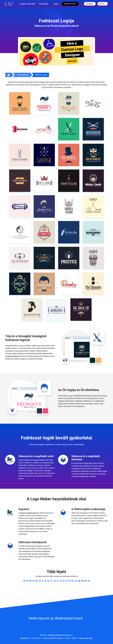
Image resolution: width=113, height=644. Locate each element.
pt (52, 581)
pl (58, 581)
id (64, 581)
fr (27, 581)
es (33, 581)
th (69, 581)
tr (40, 581)
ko (73, 581)
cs (61, 581)
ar (79, 581)
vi (66, 581)
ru (37, 581)
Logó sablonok (23, 75)
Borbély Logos (41, 75)
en (24, 581)
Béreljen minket (70, 4)
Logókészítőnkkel (12, 356)
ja (55, 581)
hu (102, 4)
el (48, 581)
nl (45, 581)
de (30, 581)
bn (82, 581)
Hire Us (72, 61)
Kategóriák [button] (44, 4)
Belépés (90, 4)
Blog (56, 4)
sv (89, 581)
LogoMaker (51, 635)
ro (86, 581)
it (43, 581)
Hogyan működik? (28, 4)
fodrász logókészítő (28, 513)
